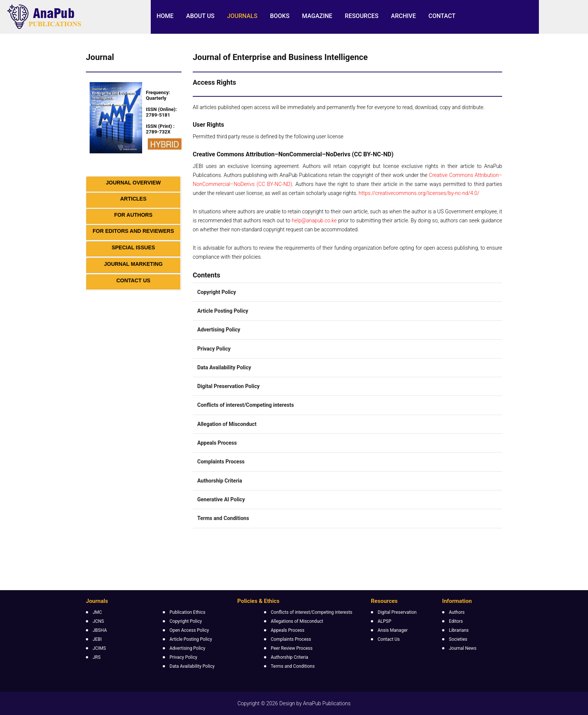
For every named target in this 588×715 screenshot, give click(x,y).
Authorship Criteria (289, 657)
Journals (242, 16)
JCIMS (99, 648)
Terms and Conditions (293, 666)
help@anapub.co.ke (314, 220)
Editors (456, 621)
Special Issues (133, 247)
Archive (403, 16)
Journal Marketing (133, 264)
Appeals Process (288, 630)
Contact (442, 16)
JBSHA (100, 630)
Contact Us (133, 280)
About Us (200, 16)
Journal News (463, 648)
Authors (457, 612)
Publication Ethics (187, 612)
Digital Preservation (397, 612)
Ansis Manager (393, 630)
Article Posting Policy (191, 639)
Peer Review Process (292, 648)
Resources (362, 16)
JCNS (98, 621)
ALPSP (385, 621)
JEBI (97, 639)
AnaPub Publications (327, 703)
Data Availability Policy (192, 666)
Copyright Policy (186, 621)
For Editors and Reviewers (133, 231)
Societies (458, 639)
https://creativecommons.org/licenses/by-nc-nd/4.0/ (419, 193)
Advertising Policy (187, 648)
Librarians (459, 630)
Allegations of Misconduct (297, 621)
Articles (133, 199)
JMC (97, 612)
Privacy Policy (183, 657)
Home (165, 16)
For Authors (133, 215)
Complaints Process (291, 639)
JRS (97, 657)
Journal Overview (133, 183)
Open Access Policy (189, 630)
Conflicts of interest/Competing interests (312, 612)
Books (280, 16)
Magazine (317, 16)
